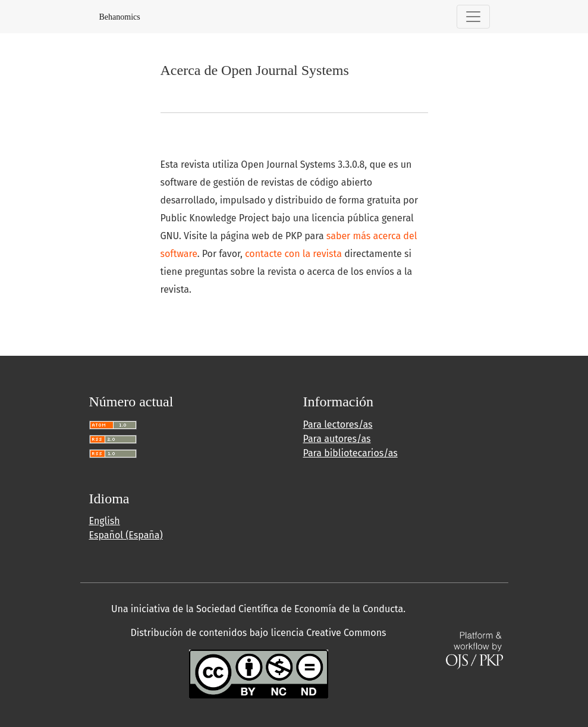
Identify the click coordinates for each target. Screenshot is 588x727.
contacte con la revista (293, 254)
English (105, 521)
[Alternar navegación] (473, 17)
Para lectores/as (338, 424)
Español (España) (126, 535)
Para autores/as (337, 439)
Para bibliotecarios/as (350, 453)
